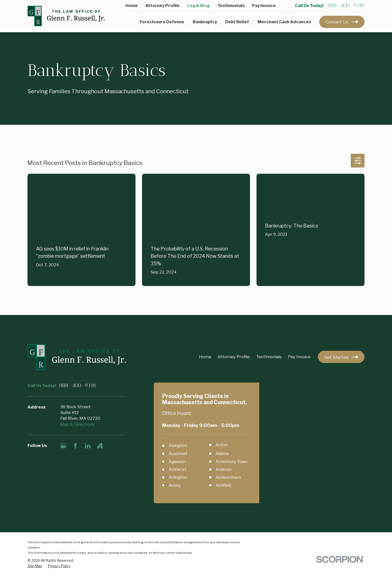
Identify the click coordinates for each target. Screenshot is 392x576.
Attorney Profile (162, 5)
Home (132, 5)
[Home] (66, 16)
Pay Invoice (264, 5)
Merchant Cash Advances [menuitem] (284, 22)
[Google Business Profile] (63, 446)
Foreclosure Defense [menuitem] (162, 22)
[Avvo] (100, 446)
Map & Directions (77, 424)
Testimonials (231, 5)
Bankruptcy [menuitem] (205, 22)
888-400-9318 (346, 5)
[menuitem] (35, 566)
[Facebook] (75, 446)
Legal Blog (199, 5)
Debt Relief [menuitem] (237, 22)
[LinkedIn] (88, 446)
